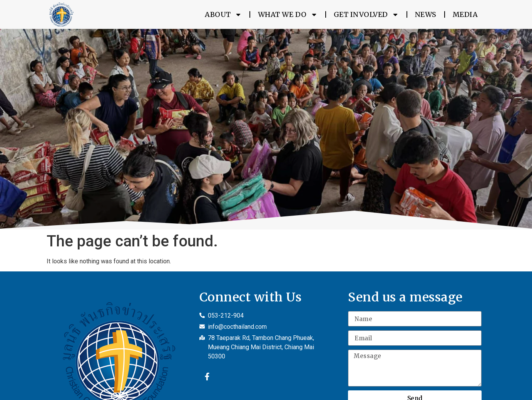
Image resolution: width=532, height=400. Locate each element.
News (426, 14)
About (223, 15)
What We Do (288, 15)
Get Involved (366, 15)
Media (465, 14)
